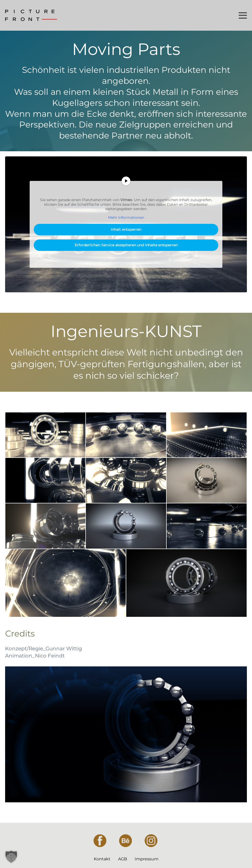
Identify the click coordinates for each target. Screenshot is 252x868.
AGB (123, 859)
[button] (11, 857)
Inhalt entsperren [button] (126, 229)
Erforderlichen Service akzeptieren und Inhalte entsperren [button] (126, 245)
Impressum (147, 859)
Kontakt (102, 859)
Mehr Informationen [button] (126, 218)
